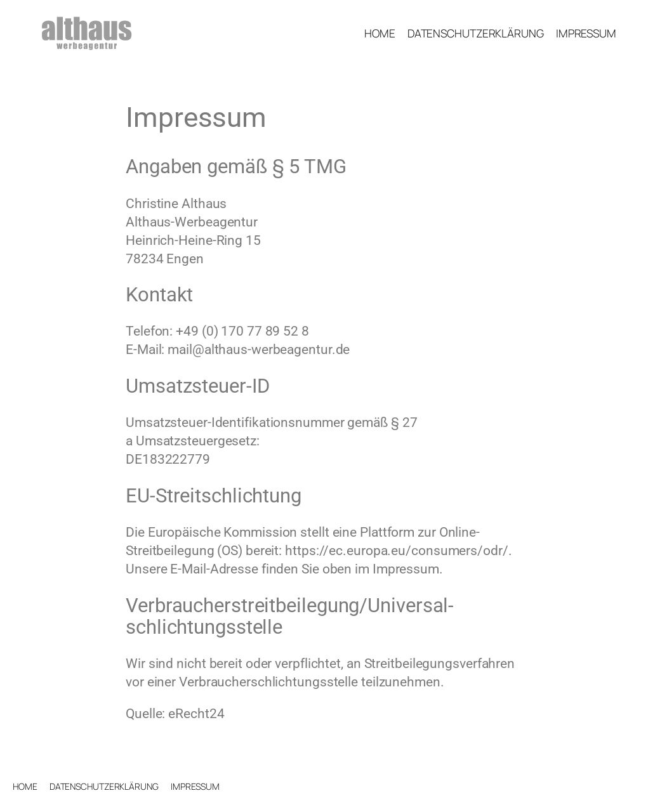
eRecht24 (196, 714)
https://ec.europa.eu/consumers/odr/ (397, 551)
